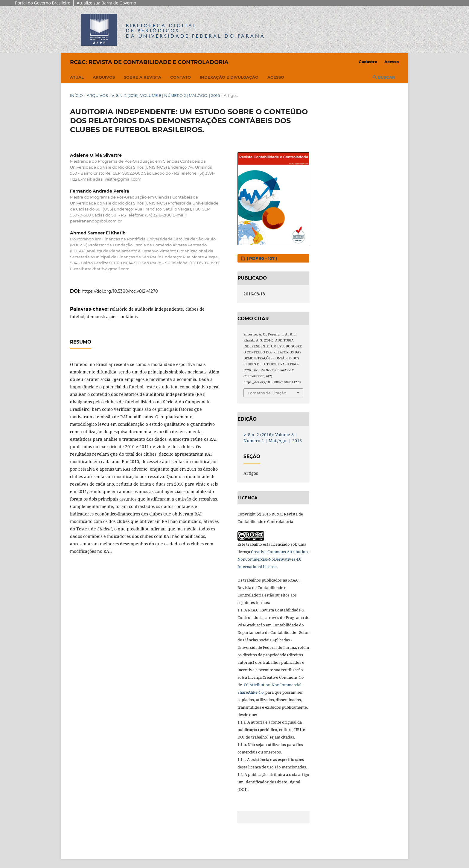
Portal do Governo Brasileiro (43, 3)
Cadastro (368, 62)
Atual (77, 77)
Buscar (384, 77)
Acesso (276, 77)
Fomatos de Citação (267, 393)
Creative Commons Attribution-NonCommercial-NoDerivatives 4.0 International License (273, 559)
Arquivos (104, 77)
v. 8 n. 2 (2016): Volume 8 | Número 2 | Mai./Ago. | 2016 (166, 95)
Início (76, 95)
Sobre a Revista (143, 77)
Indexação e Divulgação (229, 77)
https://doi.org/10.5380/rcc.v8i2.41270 (120, 291)
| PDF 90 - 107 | (261, 258)
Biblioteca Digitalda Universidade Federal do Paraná (196, 31)
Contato (181, 77)
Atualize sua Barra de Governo (106, 3)
